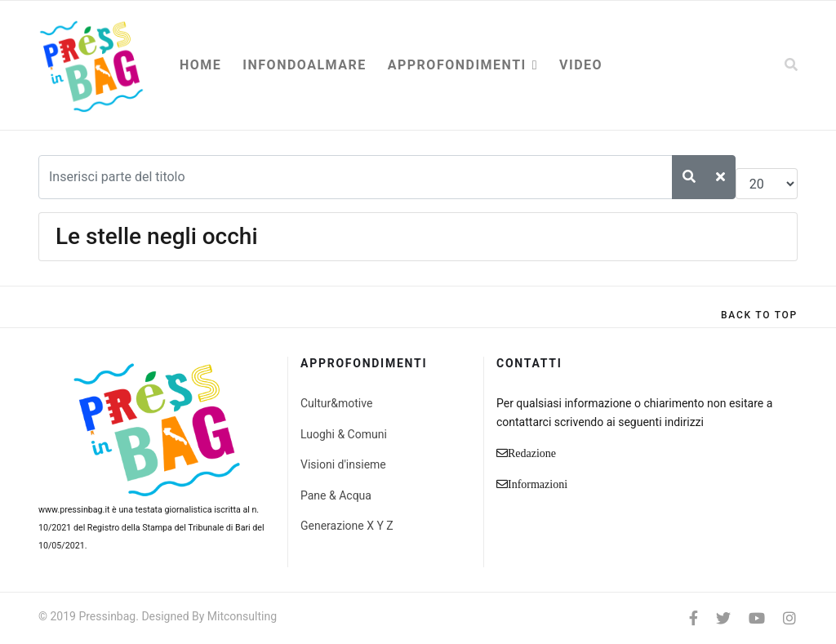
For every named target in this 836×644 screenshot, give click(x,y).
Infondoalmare (304, 65)
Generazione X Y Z (347, 526)
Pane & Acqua (336, 495)
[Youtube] (757, 618)
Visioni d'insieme (343, 464)
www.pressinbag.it (74, 510)
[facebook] (694, 618)
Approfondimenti (457, 65)
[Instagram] (789, 618)
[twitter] (723, 618)
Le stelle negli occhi (157, 236)
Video (581, 65)
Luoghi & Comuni (344, 434)
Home (200, 65)
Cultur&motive (336, 403)
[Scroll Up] (759, 315)
